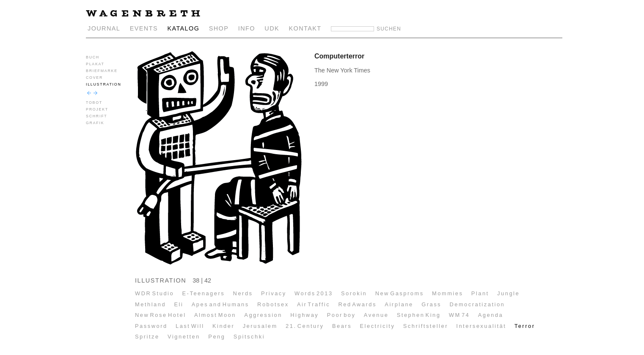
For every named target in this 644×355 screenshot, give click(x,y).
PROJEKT (97, 109)
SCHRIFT (96, 116)
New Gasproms (400, 293)
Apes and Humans (220, 304)
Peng (217, 337)
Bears (342, 326)
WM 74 (460, 315)
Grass (431, 304)
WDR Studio (154, 293)
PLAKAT (95, 64)
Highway (304, 315)
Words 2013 (314, 293)
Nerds (243, 293)
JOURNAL (104, 28)
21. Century (305, 326)
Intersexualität (481, 326)
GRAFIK (95, 123)
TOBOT (94, 103)
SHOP (219, 28)
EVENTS (144, 28)
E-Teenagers (204, 293)
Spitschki (249, 337)
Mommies (447, 293)
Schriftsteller (426, 326)
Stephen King (419, 315)
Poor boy (341, 315)
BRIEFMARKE (102, 71)
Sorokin (354, 293)
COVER (94, 78)
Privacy (274, 293)
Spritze (147, 337)
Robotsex (273, 304)
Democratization (477, 304)
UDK (272, 28)
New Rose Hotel (161, 315)
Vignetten (184, 337)
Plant (480, 293)
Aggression (263, 315)
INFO (247, 28)
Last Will (190, 326)
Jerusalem (260, 326)
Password (151, 326)
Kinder (223, 326)
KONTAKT (305, 28)
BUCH (93, 57)
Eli (179, 304)
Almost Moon (215, 315)
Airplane (399, 304)
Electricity (377, 326)
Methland (150, 304)
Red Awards (357, 304)
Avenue (376, 315)
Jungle (508, 293)
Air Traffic (314, 304)
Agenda (491, 315)
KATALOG (183, 28)
